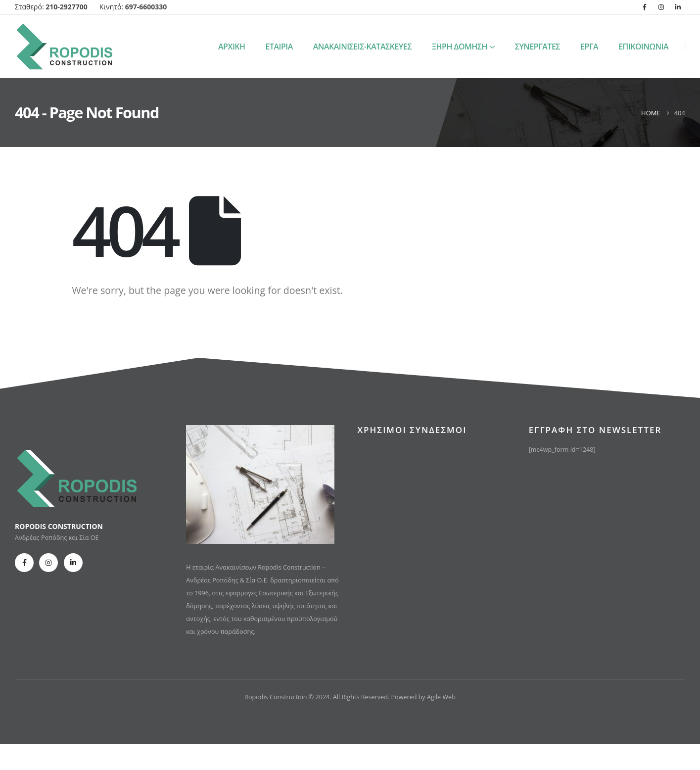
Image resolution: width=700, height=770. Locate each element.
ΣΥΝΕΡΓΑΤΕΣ (538, 47)
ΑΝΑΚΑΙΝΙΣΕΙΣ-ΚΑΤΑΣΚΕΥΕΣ (362, 47)
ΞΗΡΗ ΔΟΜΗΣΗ (460, 47)
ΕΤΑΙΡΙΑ (279, 47)
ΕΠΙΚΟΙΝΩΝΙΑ (643, 47)
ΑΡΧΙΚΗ (232, 47)
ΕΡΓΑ (589, 47)
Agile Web (441, 697)
